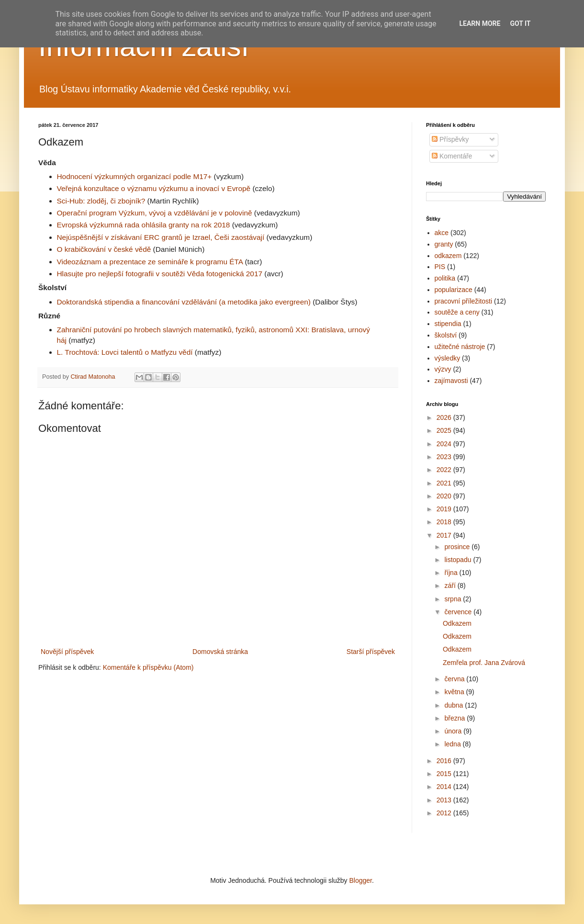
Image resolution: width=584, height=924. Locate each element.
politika (445, 278)
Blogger (360, 880)
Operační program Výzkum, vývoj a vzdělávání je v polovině (155, 213)
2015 (445, 774)
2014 (445, 787)
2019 (445, 509)
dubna (455, 705)
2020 (445, 496)
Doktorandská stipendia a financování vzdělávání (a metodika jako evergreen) (184, 302)
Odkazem (457, 623)
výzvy (443, 369)
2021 (445, 483)
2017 (445, 535)
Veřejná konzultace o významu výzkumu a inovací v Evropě (154, 188)
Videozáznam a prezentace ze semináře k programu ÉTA (150, 262)
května (455, 692)
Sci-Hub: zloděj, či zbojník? (101, 201)
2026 (445, 417)
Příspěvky (450, 139)
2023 (445, 457)
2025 (445, 430)
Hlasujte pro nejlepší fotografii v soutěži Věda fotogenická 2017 (160, 274)
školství (446, 335)
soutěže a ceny (457, 312)
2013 (445, 800)
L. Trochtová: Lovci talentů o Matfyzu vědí (125, 352)
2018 (445, 522)
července (459, 612)
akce (442, 233)
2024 (445, 444)
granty (444, 244)
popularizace (454, 290)
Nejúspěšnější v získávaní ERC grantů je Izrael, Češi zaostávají (161, 237)
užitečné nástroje (460, 347)
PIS (440, 267)
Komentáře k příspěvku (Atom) (148, 667)
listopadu (459, 560)
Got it (520, 23)
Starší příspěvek (371, 652)
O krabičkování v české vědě (104, 249)
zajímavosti (451, 381)
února (454, 731)
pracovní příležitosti (464, 301)
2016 (445, 761)
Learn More (480, 23)
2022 (445, 470)
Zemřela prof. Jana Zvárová (484, 663)
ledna (453, 744)
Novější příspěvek (67, 652)
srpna (454, 599)
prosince (458, 547)
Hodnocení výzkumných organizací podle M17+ (135, 176)
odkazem (448, 256)
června (455, 679)
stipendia (448, 324)
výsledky (448, 358)
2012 (445, 813)
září (451, 586)
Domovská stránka (220, 652)
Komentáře (452, 156)
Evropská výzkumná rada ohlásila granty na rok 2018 (144, 225)
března (455, 718)
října (452, 573)
